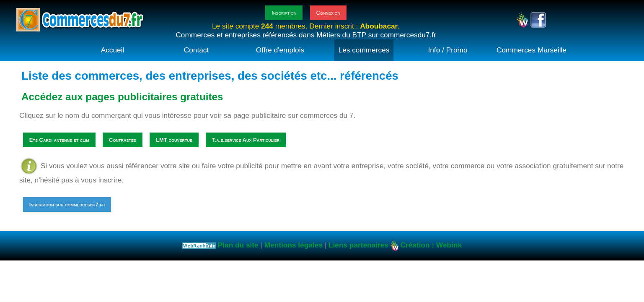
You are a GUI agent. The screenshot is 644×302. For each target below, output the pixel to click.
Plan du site (238, 245)
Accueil (113, 50)
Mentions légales (294, 245)
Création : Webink (431, 245)
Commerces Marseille (531, 50)
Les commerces (364, 50)
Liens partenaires (358, 245)
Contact (197, 50)
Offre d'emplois (280, 50)
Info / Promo (447, 50)
